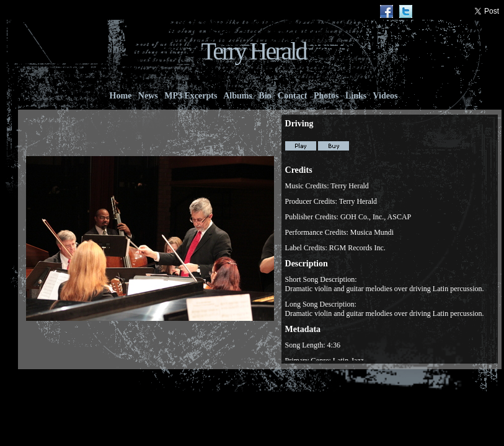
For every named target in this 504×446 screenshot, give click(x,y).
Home (121, 96)
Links (356, 96)
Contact (293, 96)
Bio (265, 96)
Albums (238, 96)
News (148, 96)
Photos (326, 96)
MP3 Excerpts (191, 96)
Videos (385, 96)
